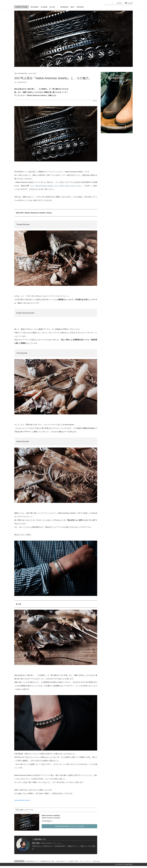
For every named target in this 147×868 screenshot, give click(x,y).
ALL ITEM (52, 7)
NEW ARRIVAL (35, 7)
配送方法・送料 (74, 861)
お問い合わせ (96, 861)
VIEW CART (130, 3)
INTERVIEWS (80, 7)
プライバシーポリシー (85, 861)
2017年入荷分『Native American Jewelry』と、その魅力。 (53, 78)
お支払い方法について (62, 861)
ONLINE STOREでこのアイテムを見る (69, 826)
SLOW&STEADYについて (32, 861)
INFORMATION (64, 7)
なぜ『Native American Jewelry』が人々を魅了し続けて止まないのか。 (57, 186)
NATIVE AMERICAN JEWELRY (23, 800)
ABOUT (72, 7)
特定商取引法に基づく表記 (47, 861)
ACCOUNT (119, 3)
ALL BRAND (44, 7)
